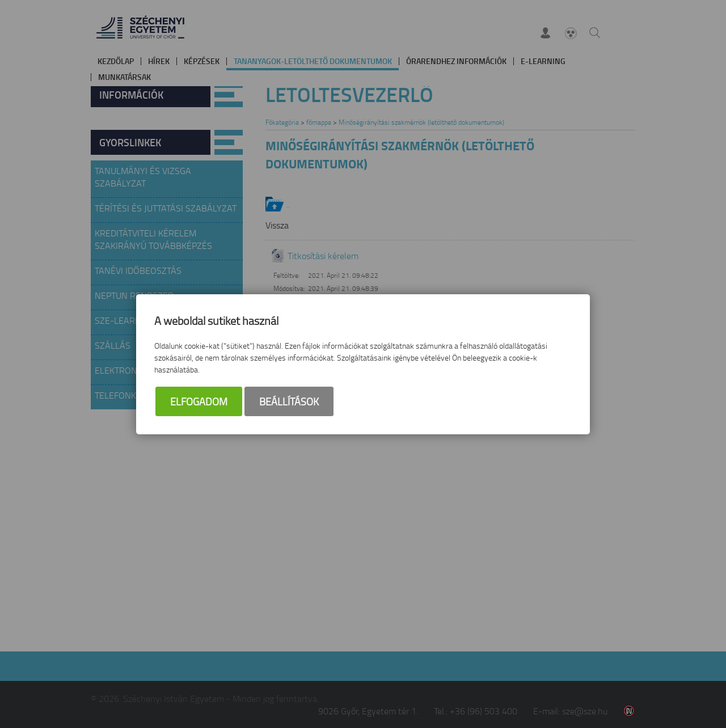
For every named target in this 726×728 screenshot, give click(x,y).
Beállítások (289, 401)
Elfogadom (199, 401)
